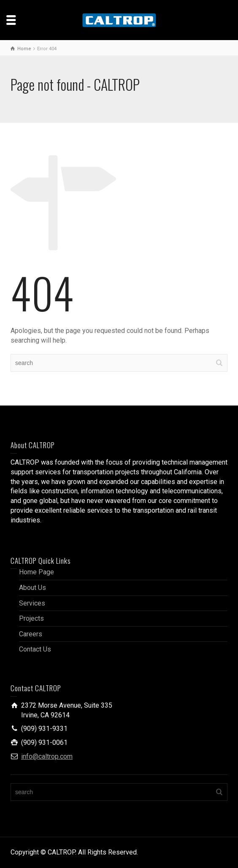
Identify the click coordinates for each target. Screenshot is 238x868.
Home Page (37, 572)
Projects (31, 618)
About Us (32, 588)
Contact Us (35, 649)
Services (32, 603)
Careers (31, 634)
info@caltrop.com (47, 756)
